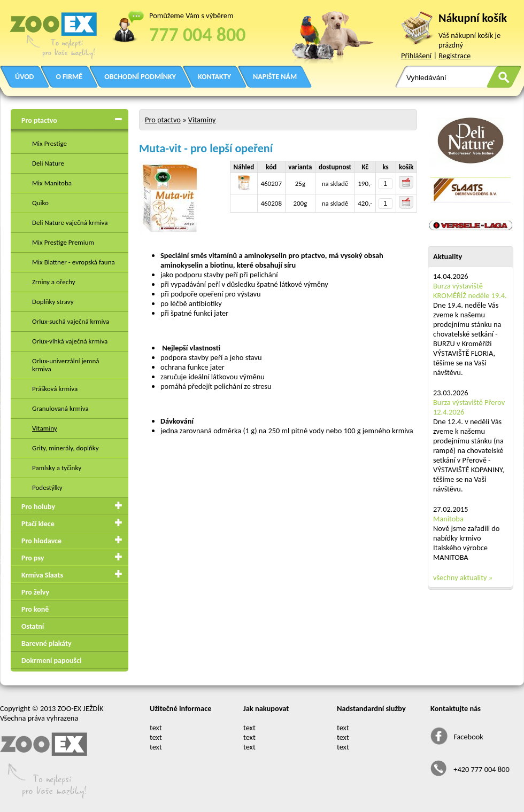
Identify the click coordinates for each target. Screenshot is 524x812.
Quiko (40, 203)
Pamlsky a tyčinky (57, 468)
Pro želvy (35, 592)
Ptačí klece (38, 524)
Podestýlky (47, 487)
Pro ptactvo (39, 120)
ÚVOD (24, 77)
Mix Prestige (49, 143)
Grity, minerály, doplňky (65, 448)
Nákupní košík (473, 18)
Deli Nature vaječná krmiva (70, 222)
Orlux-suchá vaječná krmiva (71, 321)
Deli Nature (48, 163)
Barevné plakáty (47, 643)
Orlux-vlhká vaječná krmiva (70, 341)
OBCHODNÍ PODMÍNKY (140, 77)
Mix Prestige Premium (63, 242)
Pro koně (35, 609)
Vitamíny (45, 428)
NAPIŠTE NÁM (275, 77)
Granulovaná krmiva (60, 408)
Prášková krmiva (55, 389)
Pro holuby (38, 507)
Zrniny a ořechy (54, 282)
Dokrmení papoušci (51, 661)
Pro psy (33, 558)
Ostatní (33, 626)
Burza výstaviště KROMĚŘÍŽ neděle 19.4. (470, 291)
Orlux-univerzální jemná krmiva (65, 365)
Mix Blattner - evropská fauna (74, 262)
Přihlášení (416, 56)
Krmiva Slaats (42, 575)
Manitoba (448, 519)
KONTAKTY (214, 77)
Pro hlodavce (41, 541)
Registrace (454, 56)
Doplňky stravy (53, 302)
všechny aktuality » (463, 577)
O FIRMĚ (69, 77)
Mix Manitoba (52, 183)
